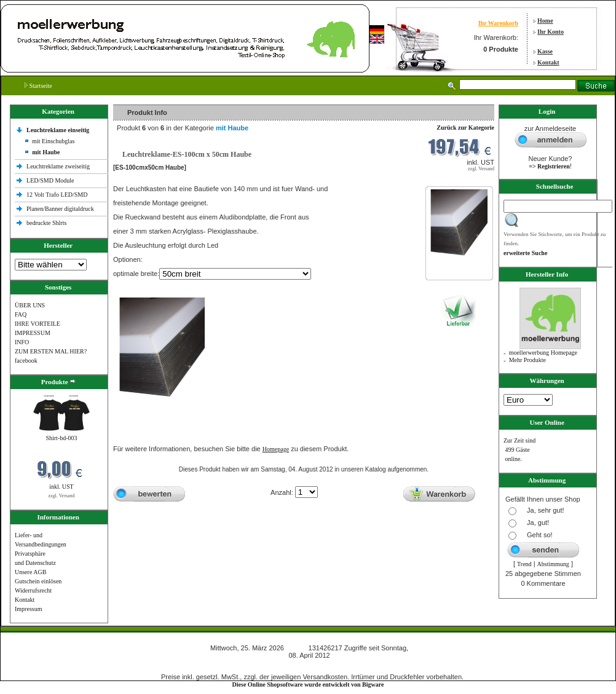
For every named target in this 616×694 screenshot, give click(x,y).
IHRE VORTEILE (38, 324)
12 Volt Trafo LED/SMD (57, 195)
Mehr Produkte (527, 360)
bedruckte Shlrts (46, 223)
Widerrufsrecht (33, 590)
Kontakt (548, 62)
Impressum (28, 609)
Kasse (545, 51)
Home (545, 21)
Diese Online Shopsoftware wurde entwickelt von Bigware (308, 684)
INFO (22, 342)
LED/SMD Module (50, 180)
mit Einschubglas (53, 141)
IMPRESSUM (33, 333)
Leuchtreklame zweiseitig (59, 166)
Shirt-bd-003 (61, 438)
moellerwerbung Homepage (543, 353)
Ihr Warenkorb (498, 23)
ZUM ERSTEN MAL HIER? (51, 351)
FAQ (21, 314)
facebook (26, 361)
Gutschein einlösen (38, 581)
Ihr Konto (551, 32)
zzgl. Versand (62, 496)
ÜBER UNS (30, 305)
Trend (524, 564)
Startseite (38, 86)
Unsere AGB (30, 572)
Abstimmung (553, 564)
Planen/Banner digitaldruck (60, 209)
